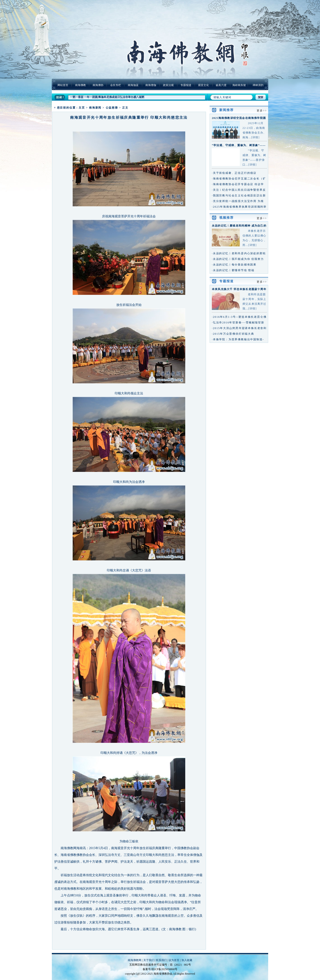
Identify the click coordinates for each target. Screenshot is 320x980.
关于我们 (149, 960)
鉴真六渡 (221, 85)
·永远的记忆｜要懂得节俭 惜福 (233, 270)
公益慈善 (112, 108)
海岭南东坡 (239, 85)
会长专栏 (116, 85)
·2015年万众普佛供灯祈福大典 (233, 334)
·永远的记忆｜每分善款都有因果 (234, 265)
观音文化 (203, 85)
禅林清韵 (258, 85)
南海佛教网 (135, 960)
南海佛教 (80, 85)
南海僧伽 (151, 85)
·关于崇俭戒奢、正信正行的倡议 (234, 173)
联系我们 (161, 960)
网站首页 (63, 85)
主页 (82, 108)
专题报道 (186, 85)
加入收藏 (187, 960)
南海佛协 (98, 85)
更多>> (262, 111)
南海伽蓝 (133, 85)
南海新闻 (95, 108)
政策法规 (168, 85)
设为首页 (174, 960)
